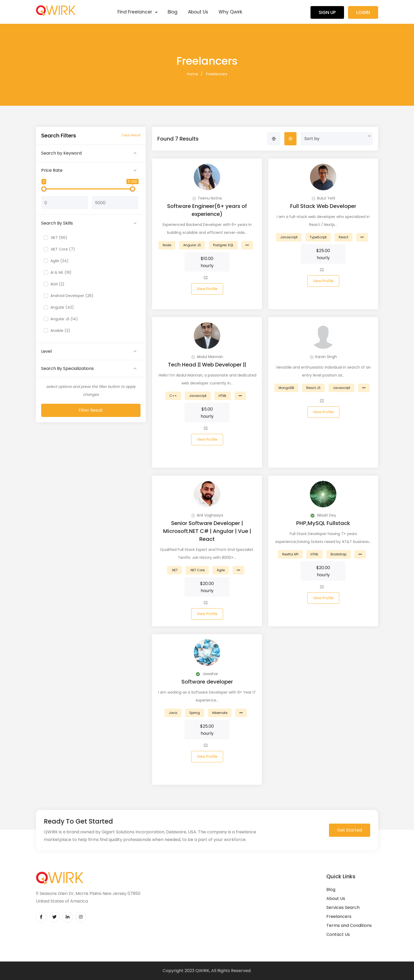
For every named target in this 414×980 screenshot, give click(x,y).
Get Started (350, 830)
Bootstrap (338, 554)
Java (173, 713)
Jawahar (207, 674)
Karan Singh (323, 357)
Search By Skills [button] (57, 223)
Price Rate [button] (52, 170)
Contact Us (338, 934)
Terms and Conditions (349, 925)
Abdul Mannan (207, 357)
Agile (221, 570)
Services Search (343, 907)
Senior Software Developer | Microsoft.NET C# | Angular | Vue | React (207, 531)
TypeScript (318, 237)
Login (363, 12)
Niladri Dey (323, 515)
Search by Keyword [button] (61, 153)
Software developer (207, 682)
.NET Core (197, 570)
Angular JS (192, 245)
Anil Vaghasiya (207, 515)
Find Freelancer (137, 12)
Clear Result (131, 135)
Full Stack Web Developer (323, 206)
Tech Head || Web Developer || (207, 365)
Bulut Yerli (323, 198)
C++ (173, 396)
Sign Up (327, 12)
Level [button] (46, 351)
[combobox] (337, 139)
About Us (198, 12)
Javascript (289, 237)
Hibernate (220, 713)
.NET (175, 570)
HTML (223, 396)
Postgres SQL (223, 245)
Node (167, 245)
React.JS (313, 388)
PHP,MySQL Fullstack (323, 523)
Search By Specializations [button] (67, 368)
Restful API (290, 554)
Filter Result (91, 410)
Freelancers (217, 74)
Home (192, 74)
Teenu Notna (207, 198)
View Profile (207, 289)
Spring (195, 713)
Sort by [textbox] (312, 139)
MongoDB (286, 388)
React (344, 237)
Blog (173, 12)
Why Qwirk (230, 12)
